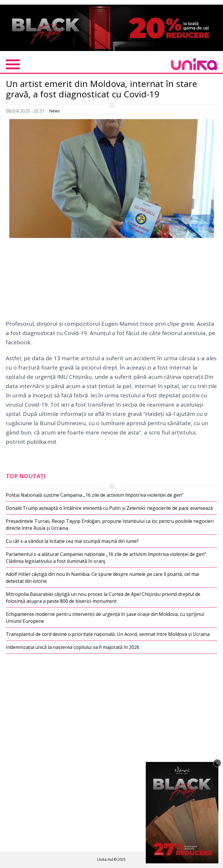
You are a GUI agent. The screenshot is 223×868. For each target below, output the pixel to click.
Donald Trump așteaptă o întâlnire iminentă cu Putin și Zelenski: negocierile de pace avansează (109, 508)
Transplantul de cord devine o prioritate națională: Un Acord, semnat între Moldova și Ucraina (108, 634)
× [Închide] (217, 763)
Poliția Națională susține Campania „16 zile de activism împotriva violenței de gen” (95, 495)
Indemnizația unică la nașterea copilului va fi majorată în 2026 (73, 647)
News (54, 111)
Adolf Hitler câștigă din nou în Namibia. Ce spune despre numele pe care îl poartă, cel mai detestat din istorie (102, 578)
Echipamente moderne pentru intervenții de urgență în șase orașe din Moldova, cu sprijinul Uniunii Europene (105, 618)
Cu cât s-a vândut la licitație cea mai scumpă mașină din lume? (72, 541)
